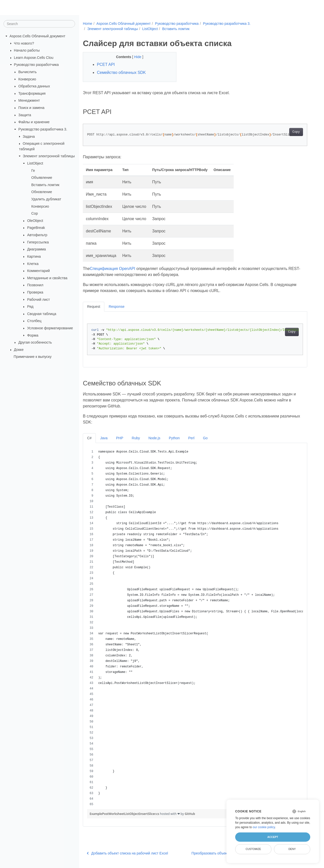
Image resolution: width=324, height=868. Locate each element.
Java (104, 438)
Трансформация (32, 93)
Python (174, 438)
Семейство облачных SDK (121, 73)
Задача (29, 136)
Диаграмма (36, 249)
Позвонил (35, 285)
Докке (19, 350)
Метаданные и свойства (47, 278)
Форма (33, 335)
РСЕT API (106, 64)
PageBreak (36, 228)
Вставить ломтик (45, 185)
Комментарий (38, 271)
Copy (296, 132)
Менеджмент (29, 100)
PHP (120, 438)
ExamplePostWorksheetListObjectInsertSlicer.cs (125, 814)
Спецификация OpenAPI (113, 269)
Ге (33, 170)
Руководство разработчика (36, 65)
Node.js (154, 438)
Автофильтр (37, 235)
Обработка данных (34, 86)
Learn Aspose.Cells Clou (34, 58)
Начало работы (27, 50)
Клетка (33, 263)
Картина (34, 256)
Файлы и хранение (34, 122)
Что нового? (24, 43)
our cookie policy (264, 827)
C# (89, 438)
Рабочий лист (38, 299)
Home (87, 24)
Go (205, 438)
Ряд (30, 307)
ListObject (35, 163)
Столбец (34, 321)
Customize (253, 849)
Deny (292, 849)
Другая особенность (35, 342)
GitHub (190, 814)
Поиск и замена (31, 108)
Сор (35, 213)
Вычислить (27, 72)
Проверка (35, 292)
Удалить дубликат (46, 199)
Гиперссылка (38, 242)
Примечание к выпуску (33, 357)
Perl (191, 438)
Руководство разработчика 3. (43, 129)
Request (94, 307)
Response (116, 307)
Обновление (42, 192)
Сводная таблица (42, 314)
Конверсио (27, 79)
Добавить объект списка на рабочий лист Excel (127, 853)
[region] (195, 628)
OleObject (35, 221)
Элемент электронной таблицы (49, 156)
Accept (273, 837)
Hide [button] (138, 57)
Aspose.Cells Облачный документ (37, 36)
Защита (25, 115)
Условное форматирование (50, 328)
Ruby (136, 438)
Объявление (42, 178)
